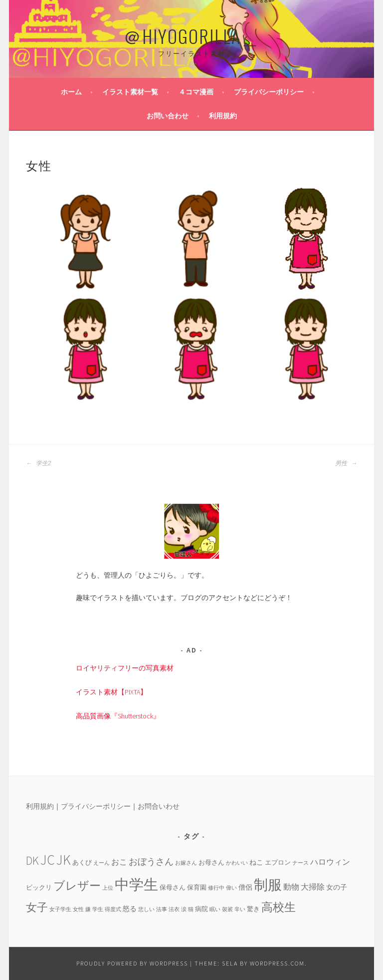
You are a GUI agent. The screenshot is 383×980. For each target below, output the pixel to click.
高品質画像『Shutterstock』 (118, 716)
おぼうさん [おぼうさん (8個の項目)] (151, 861)
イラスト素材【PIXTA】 (111, 692)
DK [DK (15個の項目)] (32, 860)
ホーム (71, 92)
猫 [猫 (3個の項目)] (191, 909)
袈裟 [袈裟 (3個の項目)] (227, 909)
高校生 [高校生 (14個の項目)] (279, 907)
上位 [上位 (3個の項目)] (108, 888)
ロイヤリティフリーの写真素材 (125, 668)
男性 (346, 463)
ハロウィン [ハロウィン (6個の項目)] (330, 862)
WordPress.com (277, 963)
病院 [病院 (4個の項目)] (201, 909)
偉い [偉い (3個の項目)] (231, 888)
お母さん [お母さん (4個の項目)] (211, 862)
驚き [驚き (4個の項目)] (253, 909)
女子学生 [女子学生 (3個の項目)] (60, 909)
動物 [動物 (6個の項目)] (291, 887)
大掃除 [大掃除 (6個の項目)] (313, 887)
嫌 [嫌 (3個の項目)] (88, 909)
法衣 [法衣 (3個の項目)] (174, 909)
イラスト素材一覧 (130, 92)
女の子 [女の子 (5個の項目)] (337, 887)
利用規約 (223, 116)
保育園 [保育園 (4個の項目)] (197, 887)
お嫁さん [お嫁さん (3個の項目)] (186, 863)
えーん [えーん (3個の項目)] (101, 863)
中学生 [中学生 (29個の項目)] (136, 884)
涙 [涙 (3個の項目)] (184, 909)
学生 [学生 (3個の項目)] (98, 909)
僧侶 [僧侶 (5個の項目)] (245, 887)
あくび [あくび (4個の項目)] (82, 862)
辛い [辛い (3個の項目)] (240, 909)
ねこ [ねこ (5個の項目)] (256, 862)
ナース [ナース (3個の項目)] (300, 863)
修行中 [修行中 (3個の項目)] (216, 888)
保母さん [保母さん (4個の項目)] (173, 887)
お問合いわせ (159, 806)
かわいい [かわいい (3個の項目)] (237, 863)
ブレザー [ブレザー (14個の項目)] (77, 885)
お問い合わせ (168, 116)
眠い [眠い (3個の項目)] (215, 909)
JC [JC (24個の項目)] (48, 860)
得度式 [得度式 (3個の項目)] (113, 909)
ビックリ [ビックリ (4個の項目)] (39, 887)
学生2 (39, 463)
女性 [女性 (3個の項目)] (78, 909)
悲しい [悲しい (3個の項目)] (146, 909)
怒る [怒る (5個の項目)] (130, 909)
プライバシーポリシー (269, 92)
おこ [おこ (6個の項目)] (119, 862)
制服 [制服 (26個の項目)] (268, 885)
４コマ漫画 (196, 92)
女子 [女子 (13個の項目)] (37, 907)
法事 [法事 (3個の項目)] (162, 909)
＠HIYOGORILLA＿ (191, 36)
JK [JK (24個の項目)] (64, 860)
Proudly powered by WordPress (132, 963)
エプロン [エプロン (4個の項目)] (278, 862)
